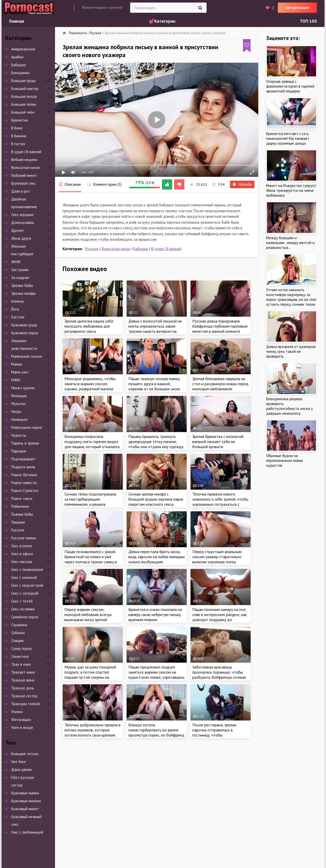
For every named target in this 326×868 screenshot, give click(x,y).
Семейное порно (25, 617)
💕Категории (162, 21)
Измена (17, 301)
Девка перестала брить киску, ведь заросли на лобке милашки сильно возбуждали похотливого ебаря (157, 559)
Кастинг (18, 317)
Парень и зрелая (25, 443)
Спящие (17, 641)
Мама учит (20, 372)
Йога (15, 309)
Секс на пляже (23, 609)
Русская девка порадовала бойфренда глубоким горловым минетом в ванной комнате (220, 326)
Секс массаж (22, 562)
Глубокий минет (24, 175)
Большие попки (24, 104)
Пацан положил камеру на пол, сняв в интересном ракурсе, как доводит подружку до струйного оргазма (220, 617)
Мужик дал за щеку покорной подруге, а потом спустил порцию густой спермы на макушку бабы (90, 675)
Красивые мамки (25, 793)
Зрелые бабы (22, 285)
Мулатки (18, 404)
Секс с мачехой (24, 577)
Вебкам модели (24, 160)
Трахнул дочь (23, 688)
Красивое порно (25, 333)
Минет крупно (23, 388)
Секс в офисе (22, 554)
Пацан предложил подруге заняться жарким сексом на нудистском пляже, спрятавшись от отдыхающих (157, 675)
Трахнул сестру (24, 696)
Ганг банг (19, 762)
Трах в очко (21, 664)
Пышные (18, 522)
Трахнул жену (23, 680)
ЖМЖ (16, 262)
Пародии (19, 451)
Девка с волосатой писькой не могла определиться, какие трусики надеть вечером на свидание (155, 329)
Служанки (19, 625)
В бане (17, 128)
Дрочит (18, 230)
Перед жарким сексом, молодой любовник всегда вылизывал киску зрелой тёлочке (88, 617)
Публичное (20, 506)
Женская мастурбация (22, 250)
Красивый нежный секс (26, 820)
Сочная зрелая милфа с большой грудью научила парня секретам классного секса (156, 499)
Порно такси (22, 498)
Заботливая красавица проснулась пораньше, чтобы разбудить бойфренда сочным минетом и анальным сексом (219, 675)
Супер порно (22, 649)
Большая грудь (24, 81)
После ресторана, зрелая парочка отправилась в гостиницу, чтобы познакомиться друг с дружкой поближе (219, 735)
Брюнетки (20, 120)
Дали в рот (21, 191)
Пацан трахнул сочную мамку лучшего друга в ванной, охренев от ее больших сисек (154, 384)
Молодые (19, 396)
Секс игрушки (22, 215)
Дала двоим (22, 770)
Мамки (17, 364)
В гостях (18, 144)
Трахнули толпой (25, 704)
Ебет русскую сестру (23, 781)
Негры (16, 412)
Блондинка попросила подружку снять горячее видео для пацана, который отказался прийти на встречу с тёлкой (92, 444)
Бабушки (141, 249)
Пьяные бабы (22, 514)
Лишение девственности (24, 345)
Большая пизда (24, 96)
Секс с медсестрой (27, 585)
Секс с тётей (22, 601)
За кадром (20, 278)
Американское (23, 49)
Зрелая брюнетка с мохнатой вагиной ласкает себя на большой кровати (218, 442)
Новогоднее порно (27, 427)
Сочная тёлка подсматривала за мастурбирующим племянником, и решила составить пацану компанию (90, 502)
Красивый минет (25, 809)
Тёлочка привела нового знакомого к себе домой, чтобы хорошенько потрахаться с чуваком (220, 502)
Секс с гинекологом (27, 570)
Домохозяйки (23, 223)
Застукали (20, 270)
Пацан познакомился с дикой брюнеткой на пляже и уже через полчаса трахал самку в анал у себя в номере (91, 559)
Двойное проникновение (24, 203)
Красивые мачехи (26, 801)
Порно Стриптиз (25, 491)
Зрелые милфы (23, 293)
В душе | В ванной (166, 249)
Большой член (23, 112)
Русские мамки (24, 538)
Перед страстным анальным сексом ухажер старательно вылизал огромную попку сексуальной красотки (217, 559)
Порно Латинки (24, 475)
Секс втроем (22, 546)
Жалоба (242, 184)
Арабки (17, 57)
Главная (17, 21)
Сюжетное (20, 656)
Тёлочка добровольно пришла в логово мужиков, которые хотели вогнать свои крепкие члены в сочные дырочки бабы (93, 732)
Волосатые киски (116, 249)
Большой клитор (25, 89)
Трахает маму (23, 672)
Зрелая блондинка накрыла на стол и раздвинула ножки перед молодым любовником (220, 384)
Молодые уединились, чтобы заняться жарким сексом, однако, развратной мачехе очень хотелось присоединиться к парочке (90, 389)
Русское (92, 249)
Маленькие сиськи (26, 356)
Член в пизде (22, 727)
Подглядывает (23, 459)
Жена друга (21, 238)
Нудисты (19, 435)
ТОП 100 (308, 21)
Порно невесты (24, 483)
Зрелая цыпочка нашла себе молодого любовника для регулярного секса (89, 326)
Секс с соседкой (25, 593)
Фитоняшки (21, 720)
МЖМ (16, 380)
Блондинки (20, 73)
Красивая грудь (24, 325)
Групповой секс (24, 183)
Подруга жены (23, 467)
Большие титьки (25, 754)
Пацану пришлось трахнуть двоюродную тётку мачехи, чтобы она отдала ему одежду (156, 442)
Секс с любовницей (27, 832)
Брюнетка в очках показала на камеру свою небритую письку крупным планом (155, 615)
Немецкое (19, 419)
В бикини (19, 136)
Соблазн (18, 633)
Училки (17, 712)
